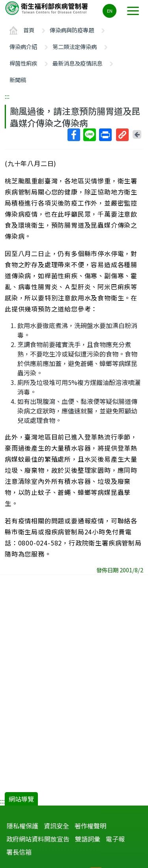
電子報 (115, 839)
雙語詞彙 (88, 839)
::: (7, 96)
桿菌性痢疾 (23, 63)
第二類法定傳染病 (75, 46)
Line (89, 135)
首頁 (29, 30)
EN (110, 11)
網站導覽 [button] (21, 799)
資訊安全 (56, 826)
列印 (105, 135)
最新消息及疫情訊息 (77, 63)
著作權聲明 (90, 826)
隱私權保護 (22, 826)
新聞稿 (18, 80)
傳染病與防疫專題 (72, 30)
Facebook (73, 135)
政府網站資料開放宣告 (38, 839)
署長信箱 (19, 852)
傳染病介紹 (23, 46)
